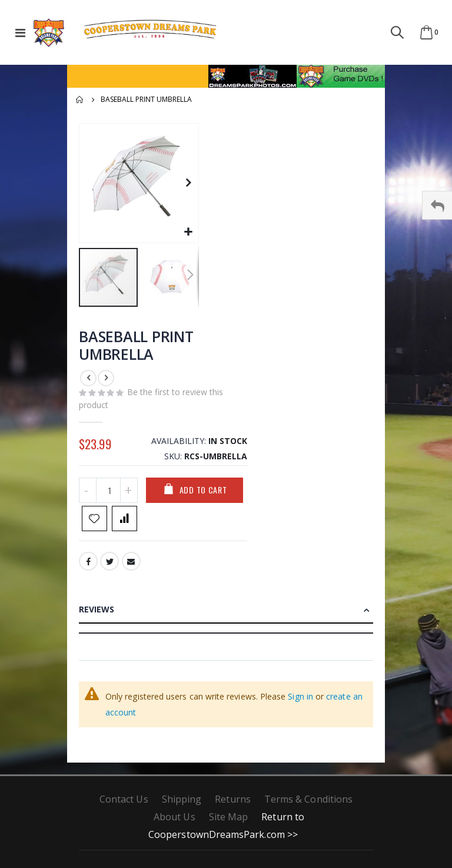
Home (80, 100)
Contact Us (124, 804)
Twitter (110, 566)
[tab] (226, 617)
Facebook (88, 566)
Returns (232, 804)
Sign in (300, 701)
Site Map (229, 821)
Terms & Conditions (308, 804)
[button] (188, 232)
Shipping (182, 804)
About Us (175, 821)
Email (132, 566)
